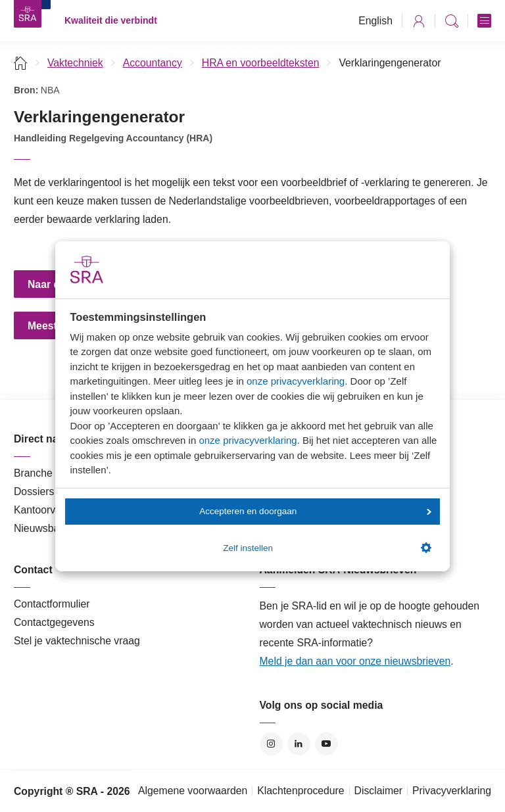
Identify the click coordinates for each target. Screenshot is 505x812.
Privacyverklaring (452, 791)
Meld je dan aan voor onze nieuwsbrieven (355, 661)
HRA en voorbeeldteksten (261, 63)
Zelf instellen (327, 548)
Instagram (271, 744)
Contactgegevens (54, 622)
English (375, 21)
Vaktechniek (75, 63)
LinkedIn (299, 744)
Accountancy (153, 63)
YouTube (326, 744)
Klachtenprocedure (301, 791)
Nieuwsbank (42, 528)
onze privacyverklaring (296, 381)
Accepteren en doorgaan (315, 511)
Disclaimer (379, 791)
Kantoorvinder (46, 510)
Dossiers (34, 491)
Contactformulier (52, 604)
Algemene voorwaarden (193, 791)
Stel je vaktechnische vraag (77, 641)
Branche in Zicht (51, 473)
